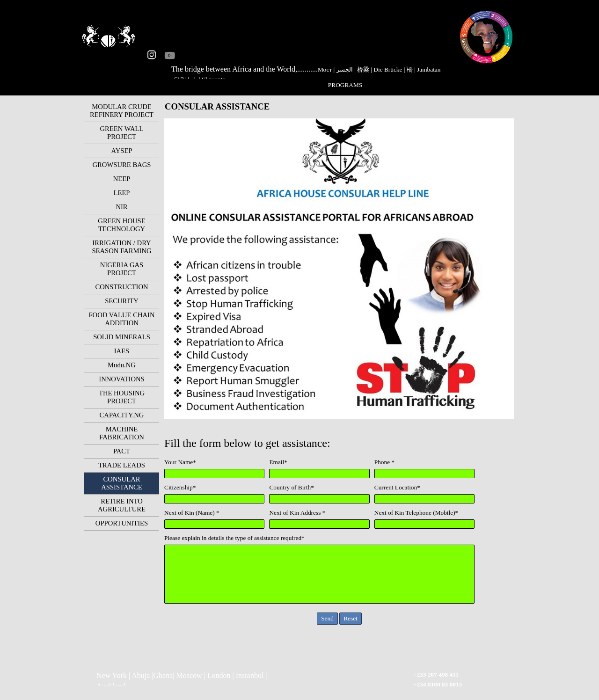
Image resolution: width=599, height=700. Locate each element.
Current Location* (397, 487)
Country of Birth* (292, 487)
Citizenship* (180, 487)
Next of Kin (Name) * (192, 513)
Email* (278, 462)
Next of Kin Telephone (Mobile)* (416, 513)
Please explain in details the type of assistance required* (234, 538)
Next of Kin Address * (297, 513)
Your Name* (180, 462)
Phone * (384, 462)
